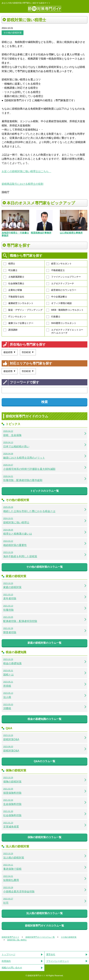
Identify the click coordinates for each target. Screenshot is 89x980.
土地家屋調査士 (14, 277)
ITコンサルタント (15, 317)
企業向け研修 (13, 290)
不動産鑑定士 (56, 270)
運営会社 (51, 954)
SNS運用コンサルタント (61, 323)
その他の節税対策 (13, 33)
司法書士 (10, 270)
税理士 (9, 264)
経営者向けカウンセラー (61, 290)
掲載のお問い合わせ (12, 968)
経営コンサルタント (59, 264)
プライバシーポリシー (58, 961)
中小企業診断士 (57, 297)
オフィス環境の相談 (59, 303)
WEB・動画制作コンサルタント (65, 310)
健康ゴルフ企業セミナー (18, 323)
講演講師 (10, 330)
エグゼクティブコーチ (60, 284)
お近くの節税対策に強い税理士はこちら (26, 171)
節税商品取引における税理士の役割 (22, 184)
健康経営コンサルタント (18, 303)
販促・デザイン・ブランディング (23, 310)
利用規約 (6, 961)
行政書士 (53, 317)
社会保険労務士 (14, 284)
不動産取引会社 (14, 297)
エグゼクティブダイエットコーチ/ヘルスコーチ (65, 331)
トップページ (8, 954)
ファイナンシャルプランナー (64, 277)
